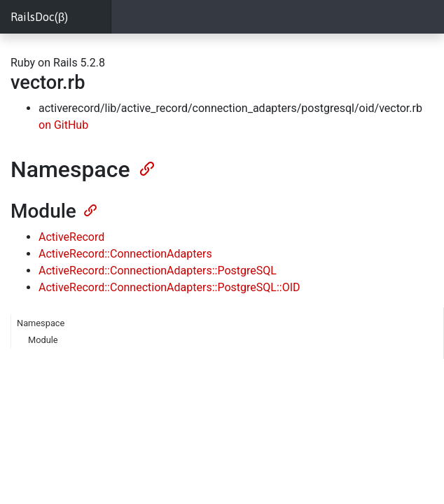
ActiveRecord (71, 237)
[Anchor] (146, 167)
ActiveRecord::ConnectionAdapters (125, 254)
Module (43, 340)
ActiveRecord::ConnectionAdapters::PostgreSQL (158, 271)
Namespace (41, 323)
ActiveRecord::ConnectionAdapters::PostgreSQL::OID (169, 287)
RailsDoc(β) (39, 17)
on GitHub (63, 125)
